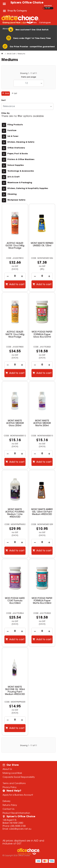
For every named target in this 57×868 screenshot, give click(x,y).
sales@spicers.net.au (20, 829)
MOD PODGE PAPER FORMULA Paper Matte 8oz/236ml (42, 601)
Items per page (29, 77)
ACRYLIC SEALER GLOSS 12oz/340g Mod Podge (15, 246)
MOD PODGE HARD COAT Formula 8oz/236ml (15, 601)
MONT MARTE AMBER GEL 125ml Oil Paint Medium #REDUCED (42, 512)
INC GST (48, 8)
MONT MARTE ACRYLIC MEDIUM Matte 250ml (42, 423)
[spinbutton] (15, 276)
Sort (3, 100)
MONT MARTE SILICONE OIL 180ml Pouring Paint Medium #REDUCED (15, 691)
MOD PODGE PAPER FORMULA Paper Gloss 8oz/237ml (42, 334)
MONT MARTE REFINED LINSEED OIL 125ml (42, 245)
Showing (29, 73)
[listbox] (29, 83)
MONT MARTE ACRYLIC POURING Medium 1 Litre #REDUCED (15, 513)
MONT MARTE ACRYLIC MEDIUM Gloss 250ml (15, 423)
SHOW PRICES (48, 6)
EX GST (44, 8)
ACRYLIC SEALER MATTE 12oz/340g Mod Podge (15, 334)
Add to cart (17, 285)
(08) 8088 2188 (18, 826)
